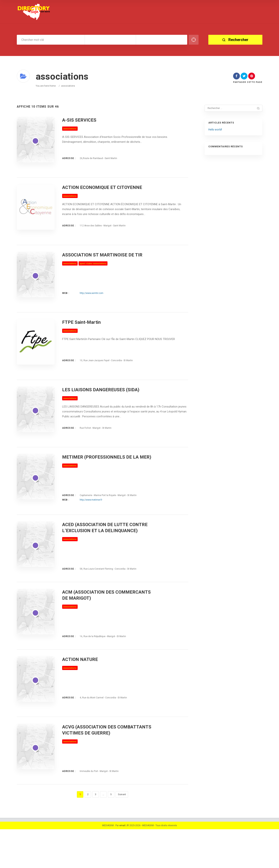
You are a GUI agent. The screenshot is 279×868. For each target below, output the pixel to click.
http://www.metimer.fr (91, 519)
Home (53, 86)
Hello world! (215, 130)
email (122, 864)
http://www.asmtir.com (92, 301)
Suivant (122, 833)
